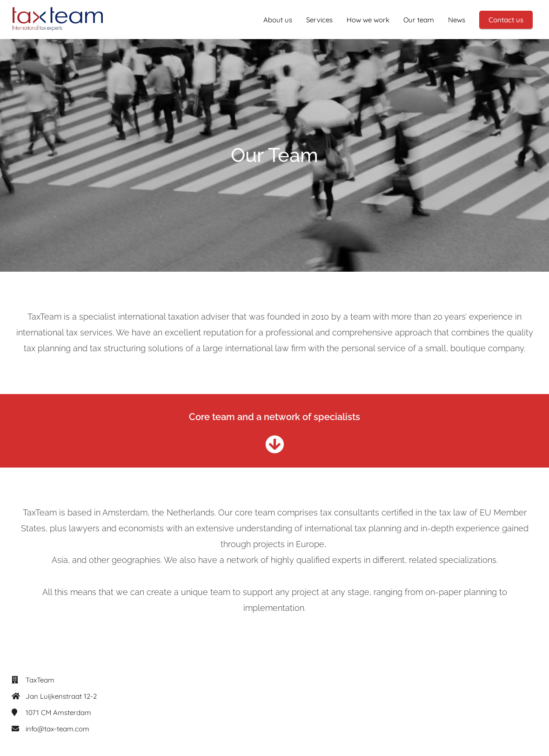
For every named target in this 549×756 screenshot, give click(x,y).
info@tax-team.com (57, 729)
